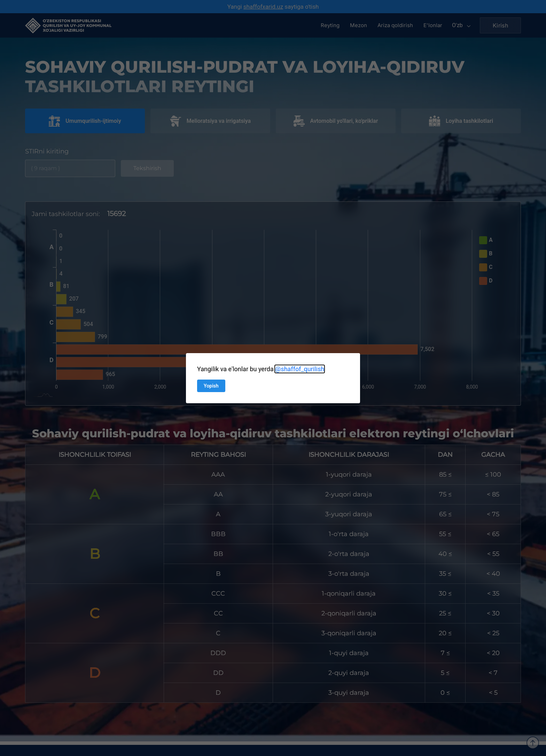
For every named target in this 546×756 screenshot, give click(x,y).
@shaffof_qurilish (300, 369)
